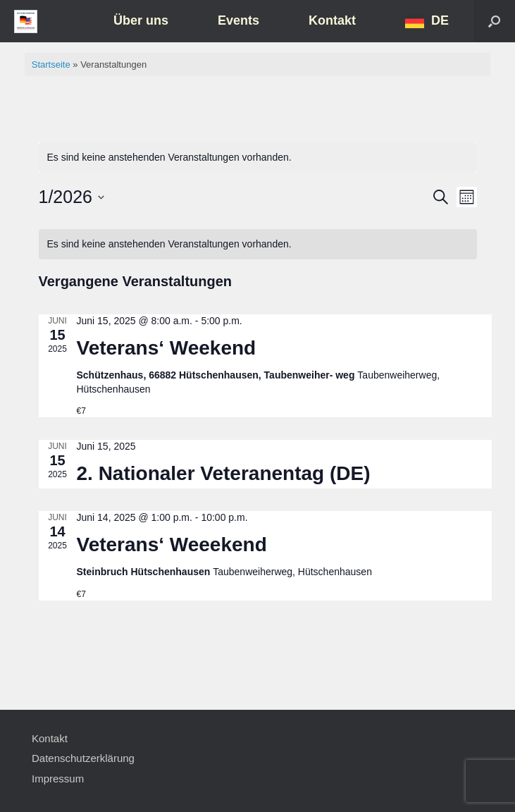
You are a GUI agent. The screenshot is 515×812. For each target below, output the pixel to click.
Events (238, 20)
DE (440, 20)
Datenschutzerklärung (83, 758)
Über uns (141, 20)
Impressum (58, 779)
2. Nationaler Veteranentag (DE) (224, 473)
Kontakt (332, 20)
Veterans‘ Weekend (167, 348)
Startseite (51, 64)
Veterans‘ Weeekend (172, 545)
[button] (494, 21)
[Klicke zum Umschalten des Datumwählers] (72, 197)
